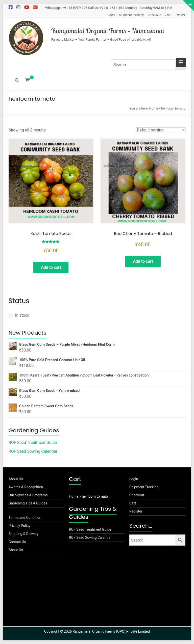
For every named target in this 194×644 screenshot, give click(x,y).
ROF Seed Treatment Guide (33, 443)
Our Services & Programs (28, 495)
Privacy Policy (19, 526)
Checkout (154, 15)
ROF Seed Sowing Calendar (33, 452)
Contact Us (17, 542)
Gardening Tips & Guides (28, 503)
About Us (16, 479)
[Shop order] (161, 130)
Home (154, 108)
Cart (168, 15)
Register (180, 15)
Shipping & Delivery (24, 534)
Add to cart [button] (51, 267)
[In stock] (11, 316)
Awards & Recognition (26, 487)
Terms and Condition (25, 518)
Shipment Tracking (131, 15)
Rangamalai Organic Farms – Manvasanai (108, 31)
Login (112, 15)
